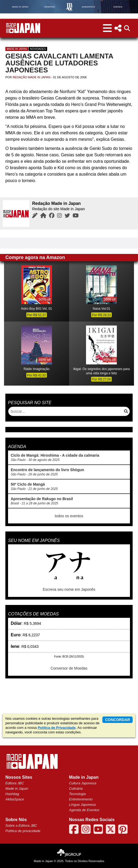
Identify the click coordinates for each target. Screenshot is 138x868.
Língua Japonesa (83, 805)
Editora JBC (15, 783)
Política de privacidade (23, 831)
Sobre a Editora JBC (21, 825)
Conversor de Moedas (69, 668)
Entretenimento (81, 799)
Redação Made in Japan (31, 77)
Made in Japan (17, 49)
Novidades (38, 49)
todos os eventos (69, 516)
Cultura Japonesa (83, 783)
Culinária (76, 788)
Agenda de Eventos (84, 810)
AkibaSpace (15, 799)
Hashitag (12, 794)
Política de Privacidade (57, 728)
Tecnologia (77, 794)
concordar (118, 720)
